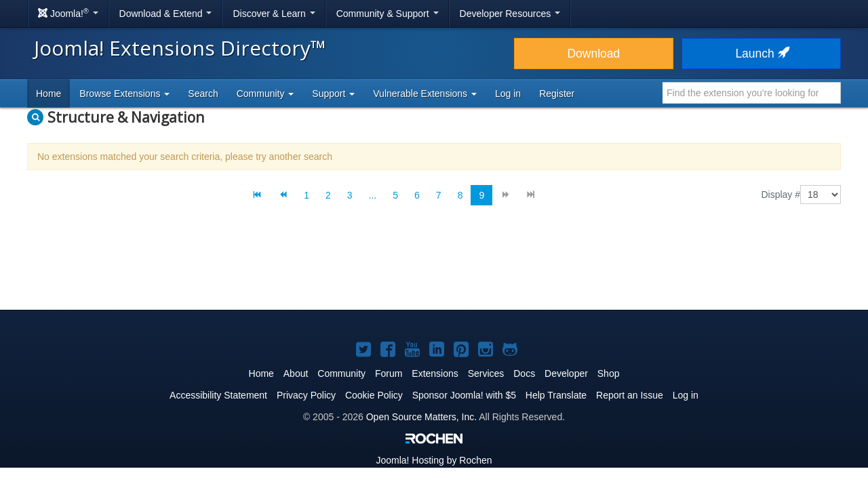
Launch (761, 54)
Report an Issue (630, 395)
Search (203, 94)
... (373, 195)
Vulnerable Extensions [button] (425, 94)
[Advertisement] (434, 268)
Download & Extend (166, 14)
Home (48, 94)
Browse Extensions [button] (124, 94)
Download (593, 54)
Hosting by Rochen (434, 460)
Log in (508, 94)
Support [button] (333, 94)
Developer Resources (510, 14)
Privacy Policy (306, 395)
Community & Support (388, 14)
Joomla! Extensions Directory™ (180, 48)
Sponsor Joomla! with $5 (464, 395)
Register (557, 94)
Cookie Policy (374, 395)
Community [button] (265, 94)
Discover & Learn (274, 14)
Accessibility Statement (218, 395)
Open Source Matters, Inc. (421, 417)
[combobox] (752, 93)
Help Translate (556, 395)
